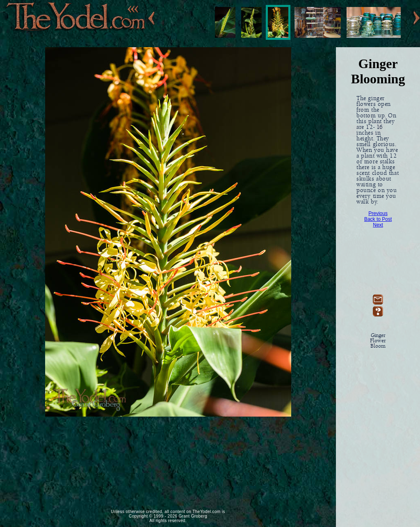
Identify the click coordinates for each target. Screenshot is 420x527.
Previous (378, 213)
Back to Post (378, 219)
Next (378, 225)
